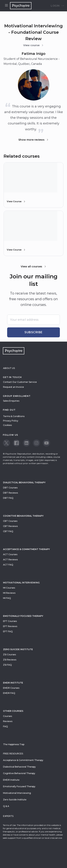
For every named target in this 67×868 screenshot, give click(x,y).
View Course (16, 202)
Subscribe (33, 332)
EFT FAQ (8, 631)
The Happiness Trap (14, 744)
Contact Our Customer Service (20, 382)
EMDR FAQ (9, 693)
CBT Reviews (10, 526)
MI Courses (9, 588)
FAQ (5, 726)
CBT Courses (10, 521)
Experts (8, 816)
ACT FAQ (8, 565)
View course (33, 45)
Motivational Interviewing (21, 583)
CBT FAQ (8, 531)
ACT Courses (10, 554)
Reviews (8, 721)
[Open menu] (6, 6)
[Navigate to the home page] (21, 6)
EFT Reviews (10, 626)
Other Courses (13, 711)
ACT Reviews (10, 560)
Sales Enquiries (11, 401)
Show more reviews (34, 140)
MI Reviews (9, 593)
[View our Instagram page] (36, 443)
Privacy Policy (11, 421)
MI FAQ (7, 598)
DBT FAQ (8, 498)
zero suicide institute (18, 649)
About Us (9, 368)
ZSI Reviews (10, 660)
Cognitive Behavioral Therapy (23, 516)
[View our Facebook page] (16, 443)
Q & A (6, 806)
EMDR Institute (13, 683)
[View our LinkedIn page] (26, 443)
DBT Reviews (10, 493)
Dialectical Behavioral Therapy (24, 482)
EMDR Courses (11, 688)
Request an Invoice (13, 387)
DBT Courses (10, 488)
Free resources (13, 754)
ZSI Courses (9, 655)
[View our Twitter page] (6, 443)
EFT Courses (10, 621)
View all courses (34, 266)
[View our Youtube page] (46, 443)
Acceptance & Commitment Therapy (26, 549)
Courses (8, 716)
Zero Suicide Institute (15, 800)
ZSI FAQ (7, 665)
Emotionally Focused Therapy (23, 616)
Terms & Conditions (14, 416)
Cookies (7, 425)
